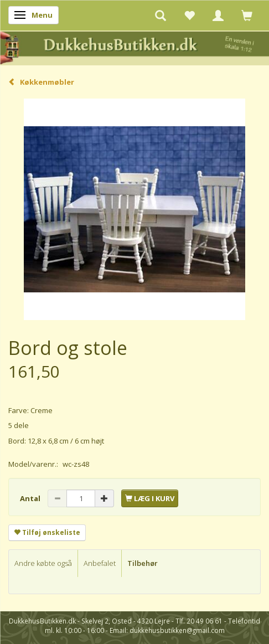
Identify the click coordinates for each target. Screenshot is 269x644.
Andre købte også (43, 563)
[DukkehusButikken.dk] (134, 47)
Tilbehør (143, 563)
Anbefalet (100, 563)
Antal (31, 498)
